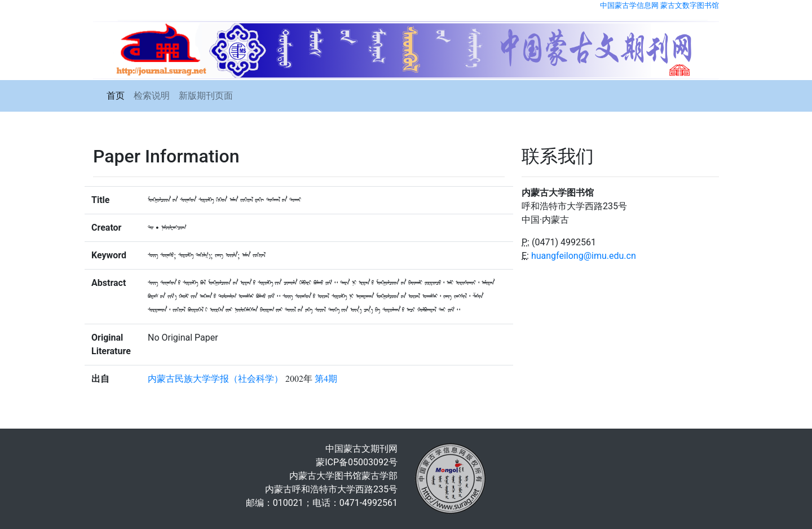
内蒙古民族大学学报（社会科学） (215, 379)
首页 (116, 96)
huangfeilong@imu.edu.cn (584, 256)
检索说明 (152, 96)
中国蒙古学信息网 (629, 5)
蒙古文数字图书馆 (690, 5)
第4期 (326, 379)
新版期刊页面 (206, 96)
